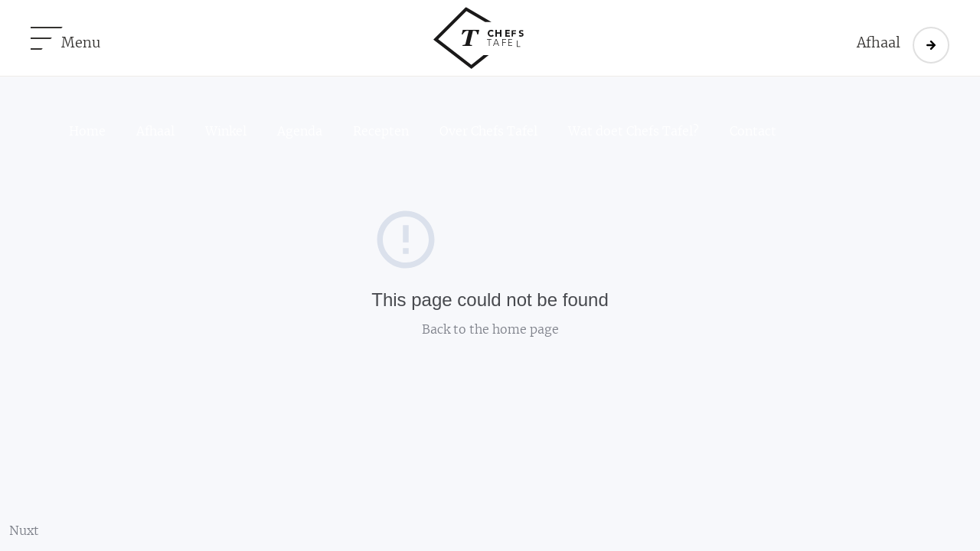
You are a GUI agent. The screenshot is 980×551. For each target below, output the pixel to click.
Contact (753, 132)
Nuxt (24, 531)
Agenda (300, 132)
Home (87, 132)
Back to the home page (490, 330)
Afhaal (155, 132)
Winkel (226, 132)
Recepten (381, 132)
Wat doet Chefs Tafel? (634, 132)
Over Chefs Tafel (488, 132)
